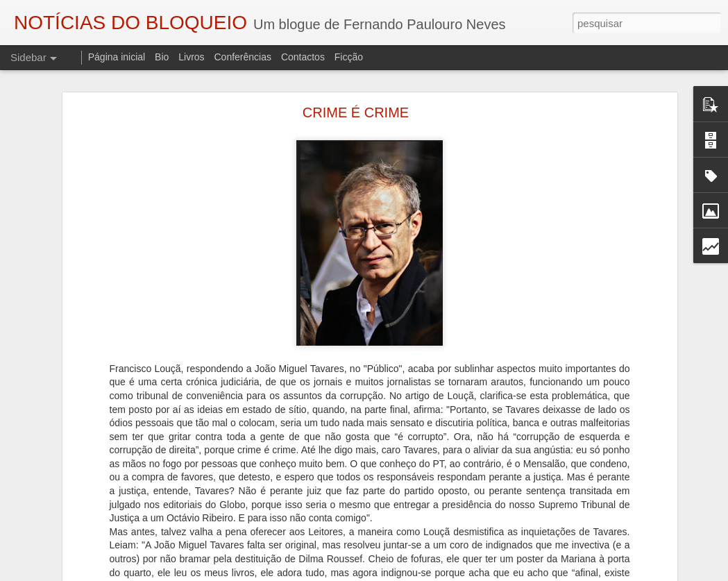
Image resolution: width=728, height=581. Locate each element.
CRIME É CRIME (356, 112)
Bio (162, 57)
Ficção (349, 57)
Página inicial (117, 57)
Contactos (303, 57)
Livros (191, 57)
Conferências (243, 57)
